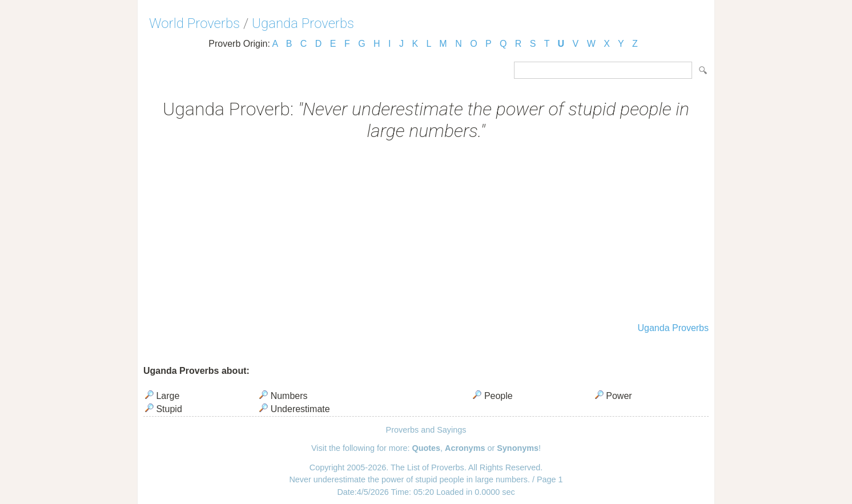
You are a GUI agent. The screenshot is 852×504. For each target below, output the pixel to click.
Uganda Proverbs (303, 23)
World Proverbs (194, 23)
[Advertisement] (426, 233)
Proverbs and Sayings (426, 430)
